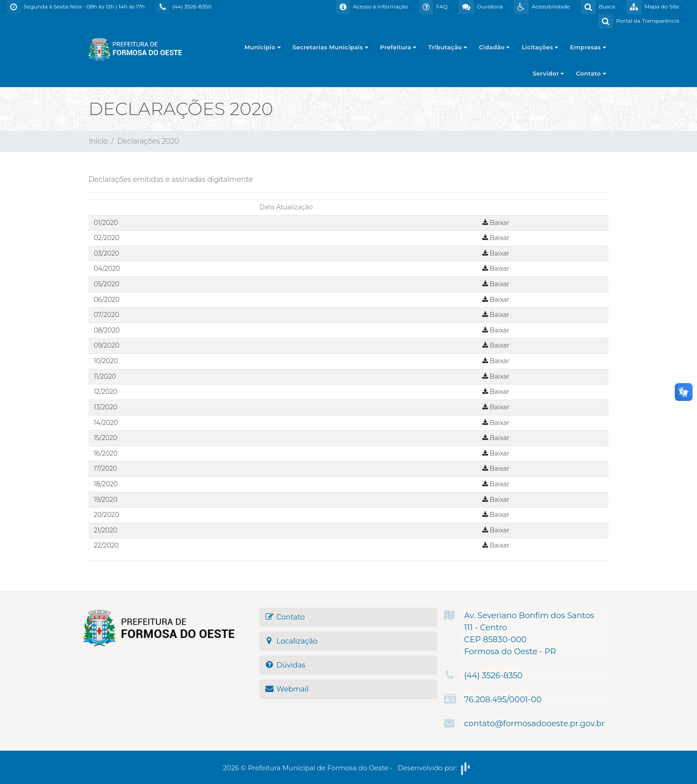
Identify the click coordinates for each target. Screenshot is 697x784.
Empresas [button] (588, 47)
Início (98, 141)
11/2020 (105, 376)
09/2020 (107, 345)
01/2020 (106, 223)
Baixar (496, 223)
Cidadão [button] (494, 47)
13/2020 (106, 407)
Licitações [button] (540, 47)
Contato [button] (591, 73)
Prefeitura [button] (398, 47)
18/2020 (106, 484)
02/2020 (106, 238)
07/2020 (106, 315)
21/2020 (106, 530)
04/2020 (107, 268)
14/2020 (106, 423)
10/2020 (106, 361)
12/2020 (106, 392)
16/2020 (106, 453)
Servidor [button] (548, 73)
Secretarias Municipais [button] (330, 47)
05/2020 (106, 284)
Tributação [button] (448, 47)
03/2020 (106, 253)
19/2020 (106, 500)
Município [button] (262, 47)
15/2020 (106, 438)
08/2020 (107, 330)
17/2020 (105, 468)
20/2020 (106, 515)
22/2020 (106, 545)
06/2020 (107, 300)
